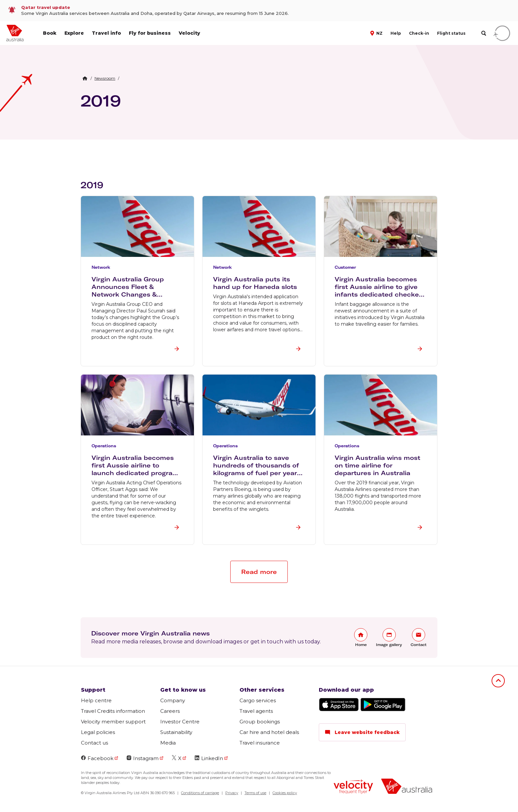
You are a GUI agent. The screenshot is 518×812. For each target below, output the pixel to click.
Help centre (96, 700)
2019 (101, 101)
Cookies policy (285, 793)
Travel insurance (260, 743)
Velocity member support (113, 722)
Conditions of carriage (200, 793)
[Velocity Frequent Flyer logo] (353, 787)
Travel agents (256, 711)
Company (173, 700)
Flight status (451, 33)
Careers (170, 711)
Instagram (143, 758)
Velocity (189, 33)
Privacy (232, 793)
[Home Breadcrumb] (85, 78)
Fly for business (150, 33)
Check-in (419, 33)
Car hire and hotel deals (269, 732)
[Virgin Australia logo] (407, 787)
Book (50, 33)
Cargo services (258, 700)
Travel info (106, 33)
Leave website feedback (362, 732)
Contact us (94, 743)
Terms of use (255, 793)
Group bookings (260, 722)
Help (396, 33)
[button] (377, 33)
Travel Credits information (113, 711)
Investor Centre (180, 722)
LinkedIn (209, 758)
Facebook (97, 758)
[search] (483, 33)
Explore (74, 33)
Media (168, 743)
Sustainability (176, 732)
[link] (259, 11)
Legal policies (98, 732)
